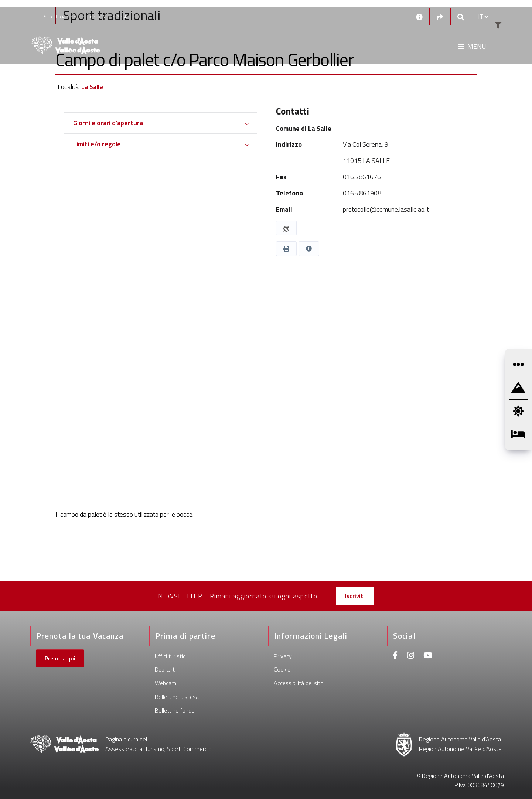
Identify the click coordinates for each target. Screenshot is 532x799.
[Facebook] (395, 656)
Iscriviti (355, 596)
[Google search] (461, 17)
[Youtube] (428, 656)
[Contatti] (419, 17)
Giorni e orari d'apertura (108, 123)
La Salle (92, 87)
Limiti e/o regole (97, 144)
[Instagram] (411, 656)
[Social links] (440, 17)
